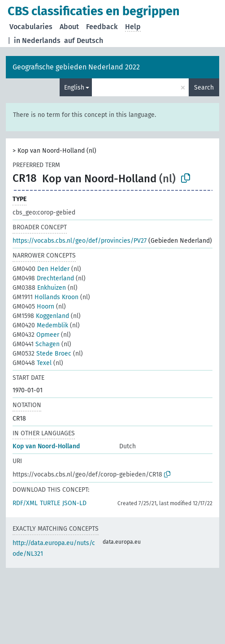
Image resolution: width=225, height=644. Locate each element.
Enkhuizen (39, 288)
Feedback (102, 27)
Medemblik (40, 325)
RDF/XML (25, 503)
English (74, 88)
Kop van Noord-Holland (46, 446)
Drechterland (43, 278)
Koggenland (41, 316)
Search (204, 88)
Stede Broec (42, 354)
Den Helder (41, 269)
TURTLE (50, 503)
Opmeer (36, 335)
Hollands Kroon (45, 297)
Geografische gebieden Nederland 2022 (76, 67)
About (69, 27)
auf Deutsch (84, 41)
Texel (32, 363)
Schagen (36, 344)
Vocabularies (31, 27)
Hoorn (33, 307)
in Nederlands (37, 41)
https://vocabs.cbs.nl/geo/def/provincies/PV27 (80, 241)
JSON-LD (74, 503)
